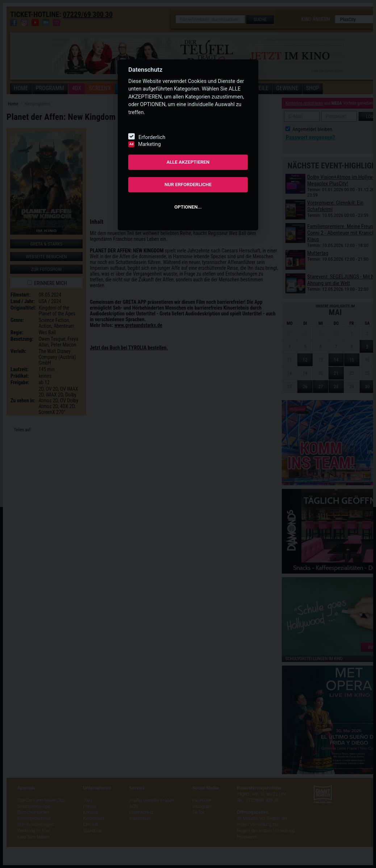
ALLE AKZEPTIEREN (188, 162)
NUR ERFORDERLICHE (188, 184)
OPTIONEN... (188, 207)
